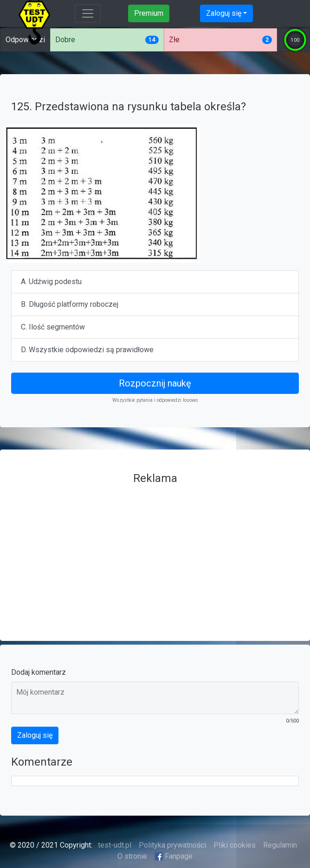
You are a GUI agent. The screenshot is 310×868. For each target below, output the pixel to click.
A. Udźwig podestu (51, 282)
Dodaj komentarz (39, 672)
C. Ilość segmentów (53, 327)
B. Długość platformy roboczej (70, 304)
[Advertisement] (155, 554)
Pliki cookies (235, 845)
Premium (149, 13)
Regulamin (280, 845)
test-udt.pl (114, 845)
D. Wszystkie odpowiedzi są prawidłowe (87, 350)
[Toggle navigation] (88, 13)
